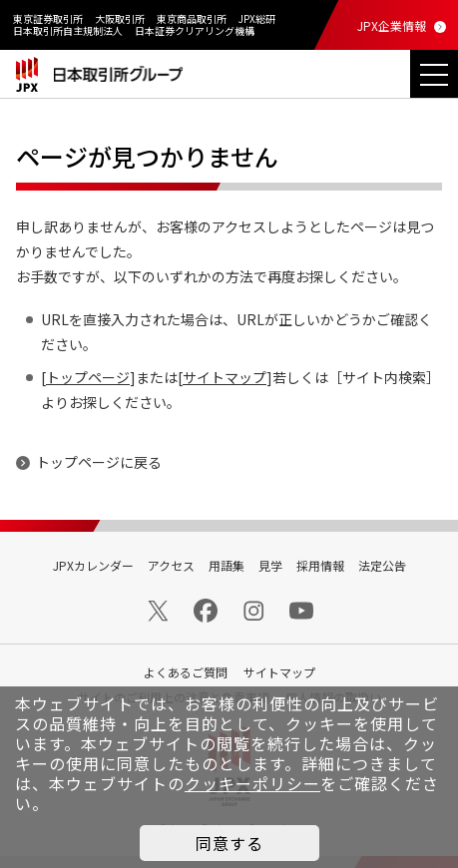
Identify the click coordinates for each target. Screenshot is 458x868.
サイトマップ (225, 377)
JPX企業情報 (392, 25)
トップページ (88, 377)
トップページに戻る (99, 462)
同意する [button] (229, 843)
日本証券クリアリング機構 (195, 30)
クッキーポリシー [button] (252, 783)
